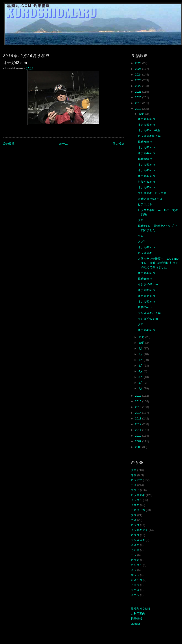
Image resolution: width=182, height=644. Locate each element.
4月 (141, 371)
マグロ (135, 590)
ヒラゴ (135, 525)
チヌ (134, 485)
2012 (139, 424)
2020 (139, 97)
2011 (139, 430)
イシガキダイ (139, 530)
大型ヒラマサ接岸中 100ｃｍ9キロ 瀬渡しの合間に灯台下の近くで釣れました (158, 263)
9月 (141, 348)
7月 (141, 354)
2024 (139, 75)
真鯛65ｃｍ (145, 279)
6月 (141, 360)
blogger (135, 624)
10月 (142, 343)
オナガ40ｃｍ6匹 (149, 130)
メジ (134, 570)
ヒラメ (135, 560)
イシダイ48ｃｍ (148, 284)
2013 (139, 418)
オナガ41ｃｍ (146, 165)
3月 (141, 377)
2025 (139, 69)
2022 (139, 86)
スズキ (142, 242)
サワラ (135, 575)
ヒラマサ (136, 480)
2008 (139, 447)
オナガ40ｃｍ (146, 170)
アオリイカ (138, 510)
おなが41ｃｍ (146, 182)
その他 (135, 550)
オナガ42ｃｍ (146, 147)
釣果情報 (136, 619)
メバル (135, 595)
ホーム (63, 144)
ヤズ (134, 520)
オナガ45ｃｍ (146, 187)
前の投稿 (118, 144)
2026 (139, 63)
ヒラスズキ (145, 204)
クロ (141, 220)
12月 (142, 114)
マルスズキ (138, 540)
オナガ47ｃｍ (146, 176)
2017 (139, 396)
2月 (141, 383)
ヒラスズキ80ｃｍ (149, 136)
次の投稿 (9, 144)
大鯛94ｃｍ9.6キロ (150, 199)
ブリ (134, 515)
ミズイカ (136, 580)
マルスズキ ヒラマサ (152, 193)
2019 (139, 103)
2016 (139, 401)
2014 (139, 413)
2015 (139, 407)
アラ (134, 555)
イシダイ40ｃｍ (148, 319)
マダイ (135, 490)
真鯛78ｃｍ (145, 142)
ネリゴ (135, 535)
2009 (139, 441)
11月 (142, 337)
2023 (139, 80)
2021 (139, 92)
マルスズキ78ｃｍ (149, 313)
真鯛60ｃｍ (145, 159)
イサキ (135, 505)
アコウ (135, 585)
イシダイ (136, 500)
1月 (141, 388)
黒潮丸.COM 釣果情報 (29, 6)
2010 (139, 436)
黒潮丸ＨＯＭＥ (141, 609)
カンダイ (136, 565)
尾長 (134, 475)
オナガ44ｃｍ (146, 153)
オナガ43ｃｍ (146, 119)
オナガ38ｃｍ (146, 290)
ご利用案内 (138, 614)
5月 (141, 366)
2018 (139, 109)
